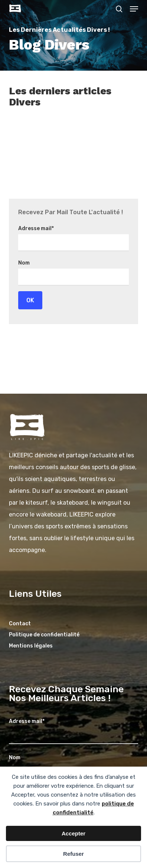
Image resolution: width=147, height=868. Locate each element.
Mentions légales (31, 646)
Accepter (73, 833)
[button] (134, 9)
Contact (20, 624)
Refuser (73, 854)
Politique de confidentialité (44, 635)
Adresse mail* (36, 228)
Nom (24, 263)
